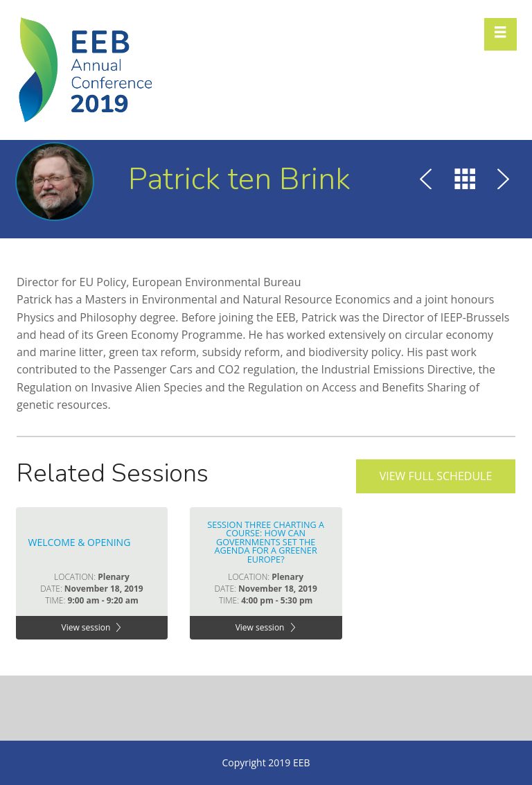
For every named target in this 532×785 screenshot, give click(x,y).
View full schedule (436, 476)
